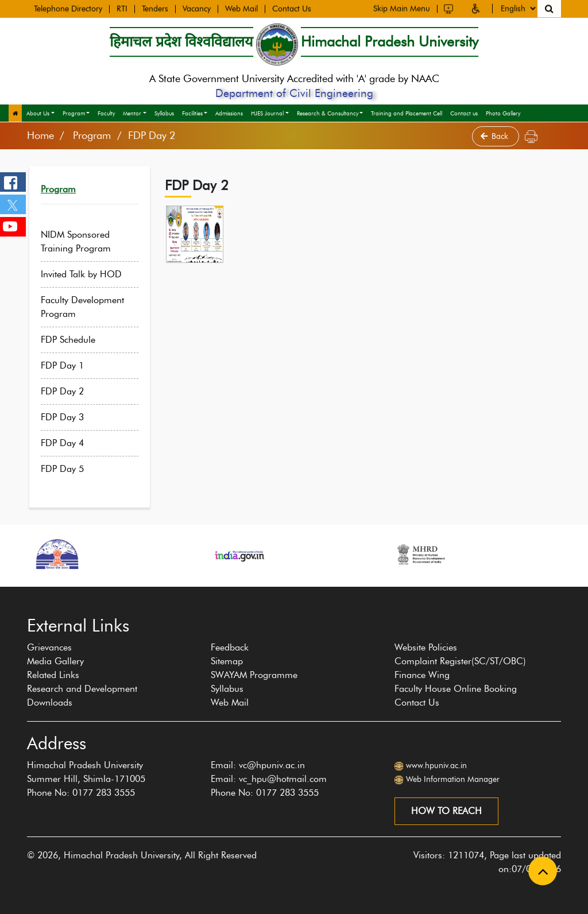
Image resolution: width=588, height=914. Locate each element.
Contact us (464, 113)
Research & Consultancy (328, 113)
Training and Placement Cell (407, 113)
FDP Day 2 (70, 391)
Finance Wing (422, 675)
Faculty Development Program (90, 307)
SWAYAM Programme (254, 675)
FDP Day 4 (70, 443)
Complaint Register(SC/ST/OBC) (460, 661)
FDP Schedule (76, 340)
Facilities (192, 113)
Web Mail (241, 8)
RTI (122, 8)
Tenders (155, 8)
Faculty (106, 113)
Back (496, 136)
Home (40, 135)
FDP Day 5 (70, 469)
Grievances (49, 647)
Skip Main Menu (402, 7)
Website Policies (426, 647)
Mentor (132, 113)
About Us (38, 113)
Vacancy (197, 8)
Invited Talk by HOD (89, 274)
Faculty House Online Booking (456, 689)
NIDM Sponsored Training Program (84, 241)
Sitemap (227, 661)
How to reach (446, 811)
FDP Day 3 (70, 417)
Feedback (230, 647)
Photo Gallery (503, 113)
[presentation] (21, 592)
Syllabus (164, 113)
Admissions (229, 113)
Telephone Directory (68, 8)
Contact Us (292, 8)
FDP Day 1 (70, 365)
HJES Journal (267, 113)
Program (74, 113)
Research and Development (82, 689)
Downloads (50, 702)
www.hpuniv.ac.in (436, 766)
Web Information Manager (453, 779)
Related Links (53, 675)
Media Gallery (55, 661)
